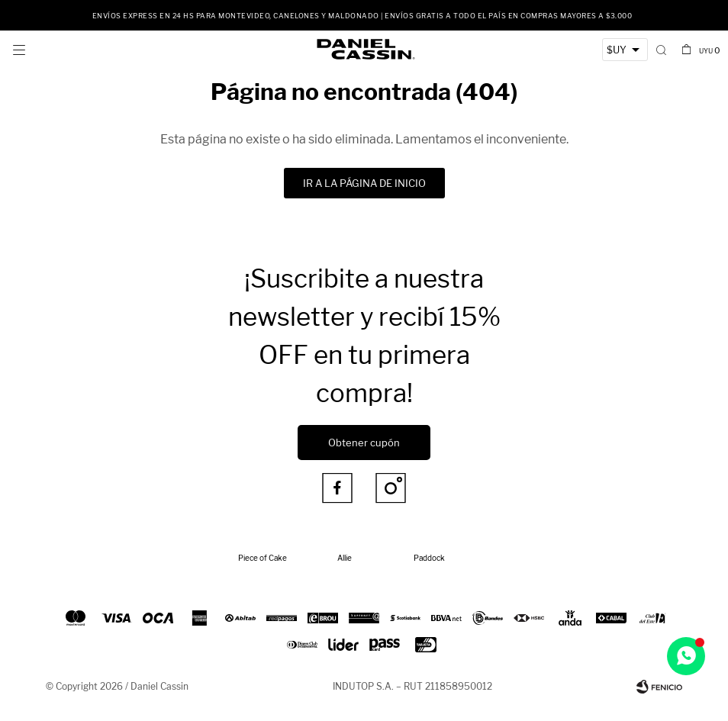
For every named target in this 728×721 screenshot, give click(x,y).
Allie (345, 558)
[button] (661, 50)
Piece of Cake (263, 558)
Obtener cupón (364, 443)
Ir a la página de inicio (364, 183)
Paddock (429, 558)
